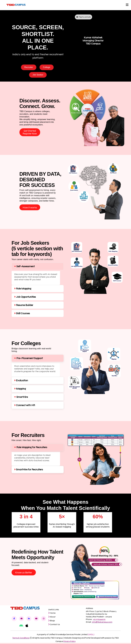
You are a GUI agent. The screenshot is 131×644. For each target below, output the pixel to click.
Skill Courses (22, 314)
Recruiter (28, 67)
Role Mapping (23, 290)
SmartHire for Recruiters (29, 471)
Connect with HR (25, 406)
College (47, 67)
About (52, 618)
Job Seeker (38, 75)
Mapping (20, 390)
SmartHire (21, 398)
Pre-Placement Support (29, 359)
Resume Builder (24, 306)
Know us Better (24, 574)
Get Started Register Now (30, 133)
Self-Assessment (24, 267)
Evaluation (21, 381)
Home (52, 614)
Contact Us (54, 625)
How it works (30, 209)
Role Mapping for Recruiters (31, 448)
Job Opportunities (25, 298)
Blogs (52, 622)
